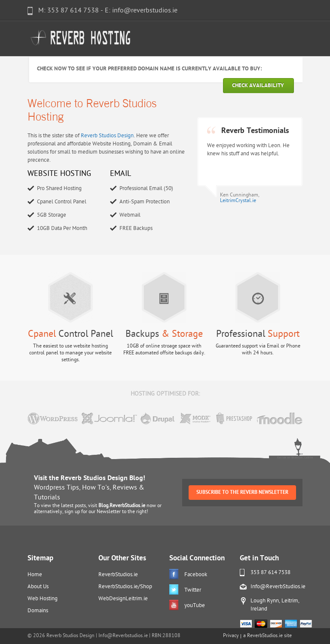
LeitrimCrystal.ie (238, 201)
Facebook (196, 575)
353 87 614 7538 (270, 573)
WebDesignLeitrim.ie (123, 599)
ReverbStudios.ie (118, 575)
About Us (38, 587)
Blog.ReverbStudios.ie (122, 506)
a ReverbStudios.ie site (267, 636)
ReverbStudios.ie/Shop (125, 587)
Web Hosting (43, 599)
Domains (38, 611)
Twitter (193, 590)
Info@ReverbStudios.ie (278, 587)
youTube (195, 606)
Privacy (231, 636)
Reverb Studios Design (107, 136)
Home (35, 575)
